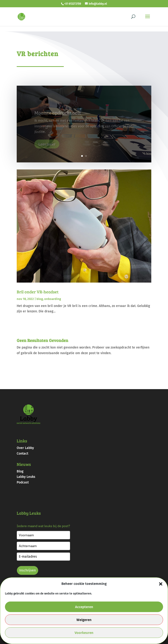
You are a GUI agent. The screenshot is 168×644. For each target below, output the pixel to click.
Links (22, 441)
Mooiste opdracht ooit (58, 115)
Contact (22, 454)
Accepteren (84, 607)
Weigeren (84, 620)
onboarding (53, 299)
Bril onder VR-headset (38, 292)
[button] (161, 584)
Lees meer (47, 146)
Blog (20, 471)
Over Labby (25, 448)
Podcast (23, 482)
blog (40, 299)
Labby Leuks (26, 477)
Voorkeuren (84, 633)
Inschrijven (28, 570)
